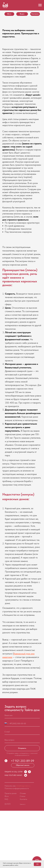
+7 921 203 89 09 (23, 761)
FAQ (6, 799)
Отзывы (23, 793)
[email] (22, 732)
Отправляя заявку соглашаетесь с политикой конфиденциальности (22, 754)
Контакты (23, 799)
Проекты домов (11, 793)
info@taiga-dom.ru (23, 786)
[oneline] (22, 740)
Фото (7, 796)
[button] (23, 765)
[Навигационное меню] (40, 5)
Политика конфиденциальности (17, 788)
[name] (22, 715)
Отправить (22, 748)
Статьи (23, 796)
